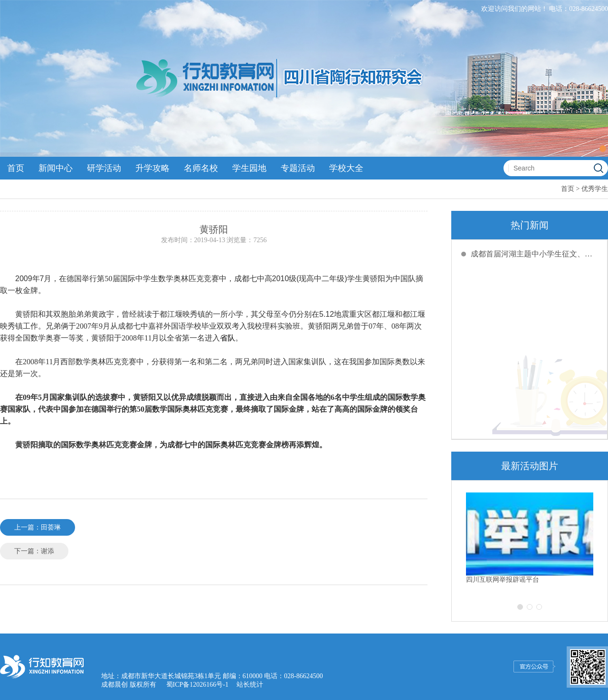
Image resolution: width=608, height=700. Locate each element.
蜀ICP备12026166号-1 (197, 685)
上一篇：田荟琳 (38, 527)
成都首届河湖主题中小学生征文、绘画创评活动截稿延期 (534, 254)
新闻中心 (56, 168)
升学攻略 (152, 168)
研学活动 (104, 168)
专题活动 (298, 168)
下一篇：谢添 (34, 551)
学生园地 (249, 168)
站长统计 (250, 685)
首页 (16, 168)
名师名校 (201, 168)
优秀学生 (595, 189)
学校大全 (346, 168)
